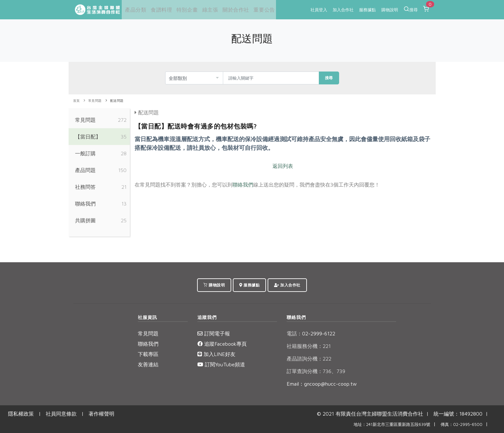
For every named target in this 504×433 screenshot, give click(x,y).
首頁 (76, 101)
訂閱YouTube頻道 (221, 364)
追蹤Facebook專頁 (222, 344)
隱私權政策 (21, 414)
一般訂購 (85, 153)
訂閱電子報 (214, 333)
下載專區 (148, 354)
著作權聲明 (101, 414)
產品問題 (85, 170)
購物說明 (390, 10)
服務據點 (367, 10)
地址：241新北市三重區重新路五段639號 (392, 424)
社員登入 (319, 10)
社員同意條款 (61, 414)
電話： (294, 333)
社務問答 (85, 187)
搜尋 (411, 9)
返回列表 (283, 166)
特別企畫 (185, 10)
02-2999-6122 (311, 333)
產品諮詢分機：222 (309, 359)
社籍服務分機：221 (309, 346)
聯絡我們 (85, 204)
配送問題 (117, 101)
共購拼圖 (85, 220)
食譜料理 (159, 10)
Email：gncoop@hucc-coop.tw (322, 384)
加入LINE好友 (216, 354)
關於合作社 (233, 10)
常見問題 (95, 101)
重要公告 (261, 10)
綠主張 (207, 10)
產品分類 (134, 10)
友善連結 (148, 364)
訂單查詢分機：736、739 (316, 371)
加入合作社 (343, 10)
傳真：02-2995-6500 (461, 424)
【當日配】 (88, 137)
